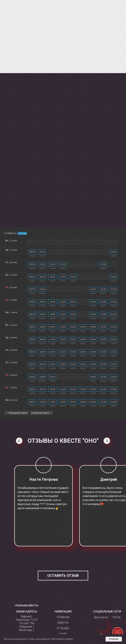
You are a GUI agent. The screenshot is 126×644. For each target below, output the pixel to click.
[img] (121, 626)
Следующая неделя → (42, 413)
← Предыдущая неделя (17, 413)
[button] (63, 576)
